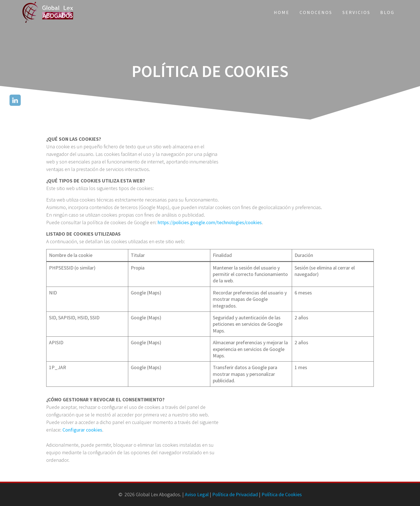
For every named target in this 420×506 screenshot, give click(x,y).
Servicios (356, 12)
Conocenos (316, 12)
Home (282, 12)
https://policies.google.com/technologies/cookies (210, 222)
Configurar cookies (82, 430)
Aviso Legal (197, 494)
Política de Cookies (282, 494)
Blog (387, 12)
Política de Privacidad (235, 494)
